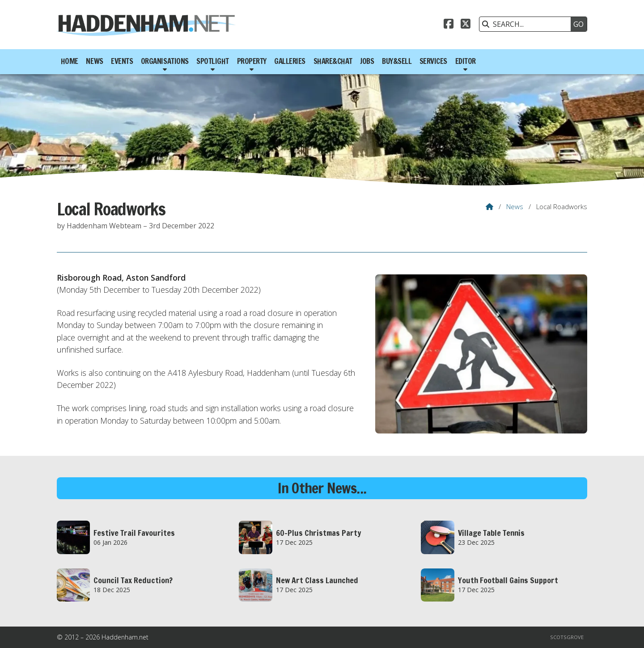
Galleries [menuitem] (290, 61)
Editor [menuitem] (466, 61)
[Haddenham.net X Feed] (466, 25)
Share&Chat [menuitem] (333, 61)
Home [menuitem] (70, 61)
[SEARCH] (527, 24)
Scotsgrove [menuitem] (567, 637)
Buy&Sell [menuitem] (397, 61)
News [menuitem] (94, 61)
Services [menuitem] (433, 61)
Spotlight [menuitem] (213, 61)
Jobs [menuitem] (367, 61)
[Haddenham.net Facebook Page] (449, 25)
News (515, 206)
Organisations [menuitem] (165, 61)
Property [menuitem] (252, 61)
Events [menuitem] (122, 61)
